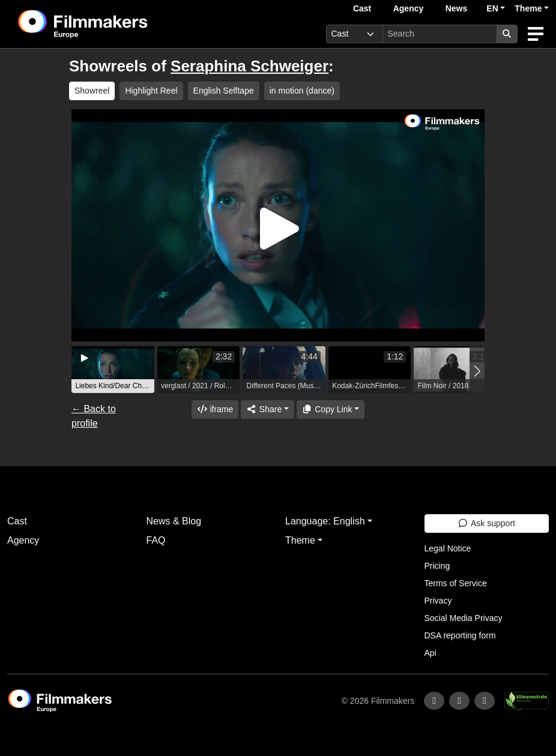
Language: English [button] (325, 521)
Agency (409, 8)
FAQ (156, 540)
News (457, 8)
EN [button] (492, 8)
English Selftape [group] (224, 91)
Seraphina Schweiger (249, 66)
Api (431, 653)
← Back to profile (94, 416)
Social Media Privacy (464, 618)
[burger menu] (536, 34)
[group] (113, 370)
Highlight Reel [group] (151, 91)
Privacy (438, 601)
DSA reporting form (460, 635)
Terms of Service (456, 583)
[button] (477, 371)
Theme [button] (528, 8)
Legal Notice (448, 548)
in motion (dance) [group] (302, 91)
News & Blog (174, 521)
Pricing (437, 566)
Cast (362, 8)
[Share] (267, 409)
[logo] (113, 24)
